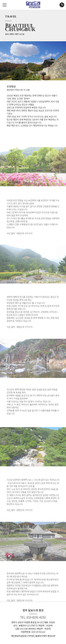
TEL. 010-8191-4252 (33, 617)
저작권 (31, 636)
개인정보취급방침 (19, 636)
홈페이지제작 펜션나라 (45, 636)
